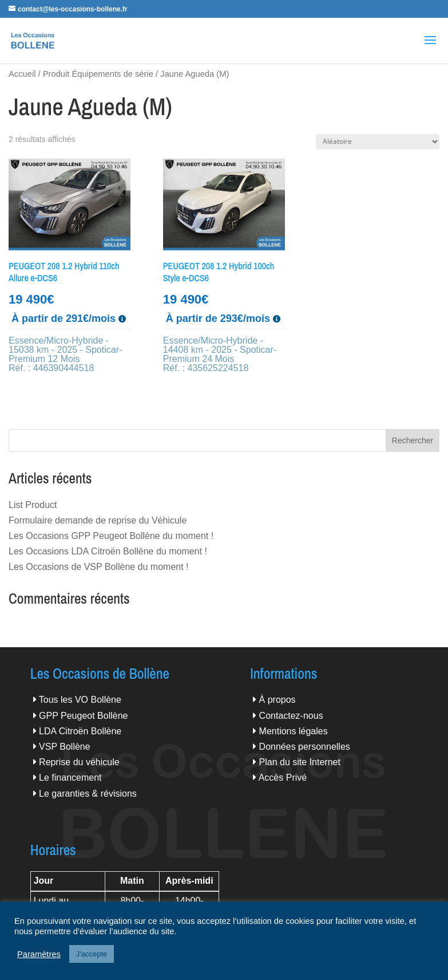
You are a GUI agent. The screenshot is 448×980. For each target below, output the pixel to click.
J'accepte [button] (92, 954)
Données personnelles (305, 747)
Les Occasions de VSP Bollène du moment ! (99, 567)
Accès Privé (283, 778)
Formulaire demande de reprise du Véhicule (98, 520)
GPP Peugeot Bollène (83, 716)
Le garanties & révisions (88, 794)
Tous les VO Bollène (80, 700)
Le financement (70, 778)
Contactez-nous (291, 716)
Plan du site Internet (300, 762)
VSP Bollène (65, 747)
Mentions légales (294, 731)
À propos (277, 700)
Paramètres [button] (39, 954)
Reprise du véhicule (79, 762)
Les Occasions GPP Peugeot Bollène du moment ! (111, 536)
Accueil (22, 74)
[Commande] (378, 142)
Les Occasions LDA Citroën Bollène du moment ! (108, 551)
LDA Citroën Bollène (80, 731)
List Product (33, 505)
